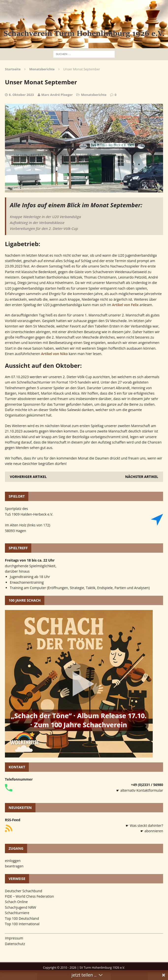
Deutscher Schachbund (24, 891)
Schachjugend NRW (21, 907)
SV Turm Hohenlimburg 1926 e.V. (102, 968)
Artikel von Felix (125, 305)
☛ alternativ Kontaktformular (140, 790)
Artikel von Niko (54, 354)
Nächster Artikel (142, 477)
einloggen (13, 861)
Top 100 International (22, 924)
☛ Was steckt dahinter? (144, 825)
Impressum (14, 938)
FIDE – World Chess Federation (29, 896)
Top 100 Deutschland (22, 918)
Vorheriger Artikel (28, 477)
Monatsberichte (94, 95)
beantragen (14, 866)
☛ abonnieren (152, 831)
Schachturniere (17, 913)
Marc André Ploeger (57, 95)
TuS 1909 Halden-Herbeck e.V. (29, 514)
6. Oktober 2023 (21, 95)
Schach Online (16, 902)
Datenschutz (15, 944)
